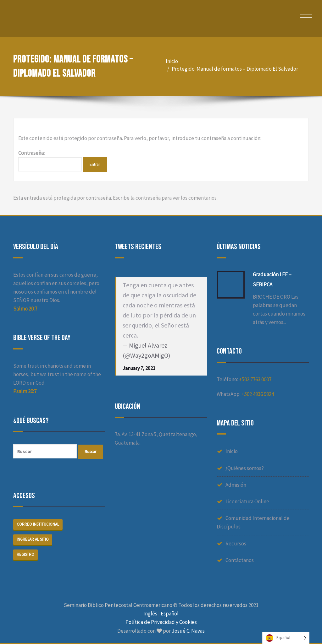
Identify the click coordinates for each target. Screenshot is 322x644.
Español (170, 614)
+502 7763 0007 (255, 379)
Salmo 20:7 (25, 309)
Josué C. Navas (188, 631)
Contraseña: (50, 160)
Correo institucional (38, 525)
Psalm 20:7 (25, 391)
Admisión (236, 485)
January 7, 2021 (139, 368)
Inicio (172, 61)
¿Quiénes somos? (245, 468)
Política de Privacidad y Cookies (161, 622)
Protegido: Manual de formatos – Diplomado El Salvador (235, 69)
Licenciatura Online (247, 501)
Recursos (236, 544)
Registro (25, 555)
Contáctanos (240, 560)
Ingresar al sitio (33, 540)
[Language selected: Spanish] (286, 638)
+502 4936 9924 (258, 394)
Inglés (150, 614)
